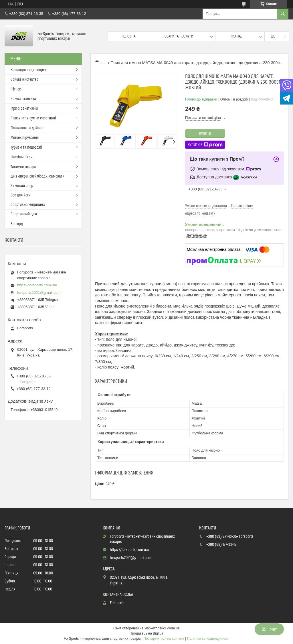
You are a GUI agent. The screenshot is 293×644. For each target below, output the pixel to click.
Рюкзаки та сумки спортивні (33, 118)
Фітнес (16, 89)
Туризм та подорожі (26, 147)
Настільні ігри (22, 157)
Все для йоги (21, 195)
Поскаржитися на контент (164, 639)
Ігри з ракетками (24, 109)
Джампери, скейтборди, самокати (37, 176)
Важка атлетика (23, 99)
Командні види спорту (28, 70)
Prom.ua (173, 628)
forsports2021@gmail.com (39, 293)
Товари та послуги (178, 36)
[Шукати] (283, 14)
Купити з (205, 145)
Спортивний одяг (24, 214)
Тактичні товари (23, 167)
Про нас (236, 36)
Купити (205, 134)
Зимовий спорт (23, 186)
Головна (128, 36)
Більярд (17, 224)
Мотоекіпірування (25, 138)
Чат (269, 629)
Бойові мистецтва (25, 80)
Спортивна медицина (28, 205)
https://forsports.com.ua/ (37, 285)
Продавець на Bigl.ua (146, 633)
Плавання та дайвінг (27, 128)
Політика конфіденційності (208, 639)
